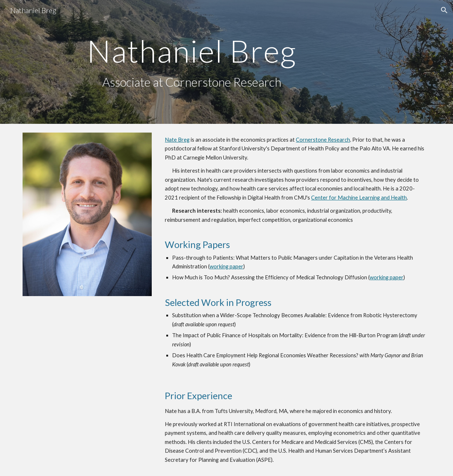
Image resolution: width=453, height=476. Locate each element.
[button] (444, 10)
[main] (192, 62)
